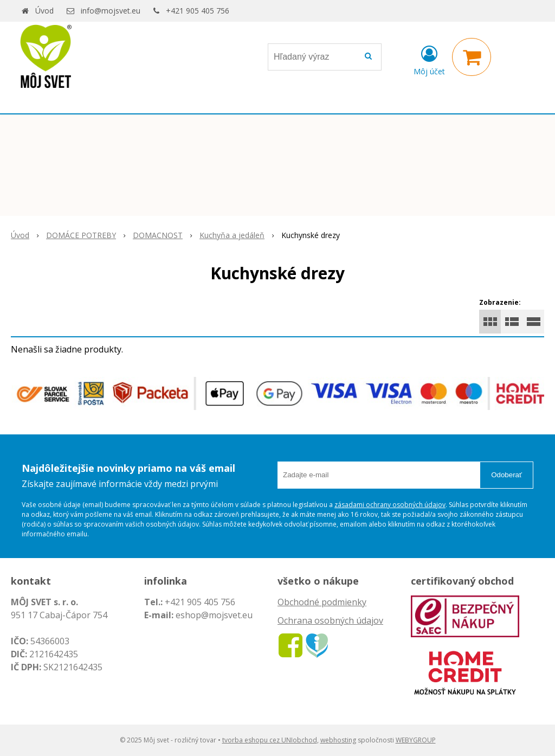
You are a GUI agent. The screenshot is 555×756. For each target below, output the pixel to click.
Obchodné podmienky (322, 602)
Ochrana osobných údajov (330, 620)
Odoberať (506, 475)
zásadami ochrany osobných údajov (390, 505)
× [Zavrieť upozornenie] (538, 51)
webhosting (338, 740)
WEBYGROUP (416, 740)
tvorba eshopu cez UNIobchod (270, 740)
